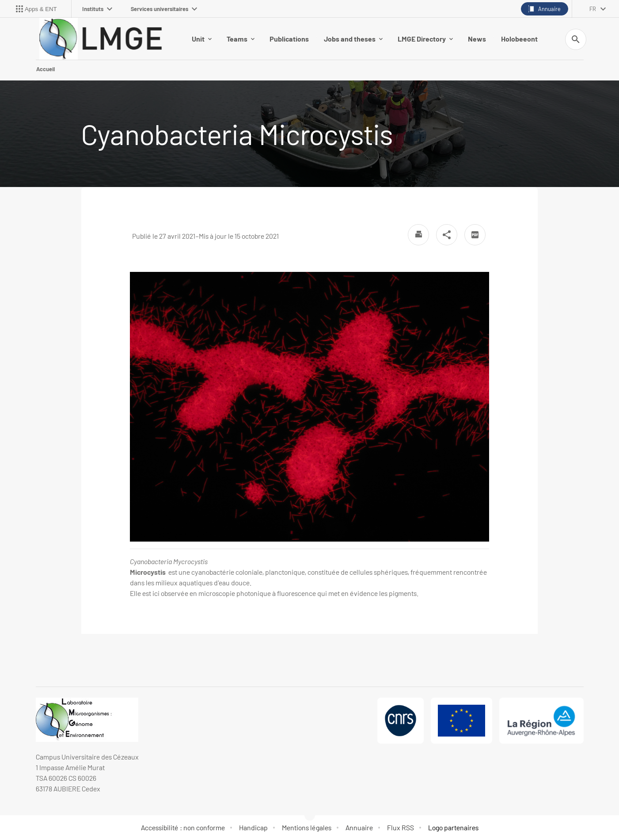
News (477, 39)
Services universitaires (164, 9)
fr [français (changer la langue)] (593, 9)
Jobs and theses (353, 39)
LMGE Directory (425, 39)
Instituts (97, 9)
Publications (289, 39)
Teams (241, 39)
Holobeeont (519, 39)
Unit (202, 39)
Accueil (46, 69)
